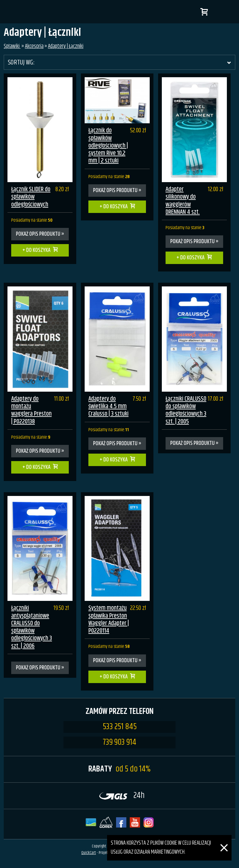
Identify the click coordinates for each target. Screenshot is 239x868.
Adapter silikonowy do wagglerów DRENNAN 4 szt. (183, 201)
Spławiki (12, 46)
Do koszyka (38, 250)
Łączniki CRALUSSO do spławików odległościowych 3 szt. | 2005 (186, 410)
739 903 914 (119, 743)
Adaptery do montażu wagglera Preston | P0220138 (31, 410)
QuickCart (89, 853)
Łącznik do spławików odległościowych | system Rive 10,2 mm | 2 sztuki (108, 146)
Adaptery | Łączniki (66, 46)
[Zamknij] (224, 839)
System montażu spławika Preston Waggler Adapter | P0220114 (109, 620)
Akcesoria (34, 46)
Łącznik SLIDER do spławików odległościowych (31, 197)
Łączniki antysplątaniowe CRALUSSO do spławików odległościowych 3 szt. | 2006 (32, 627)
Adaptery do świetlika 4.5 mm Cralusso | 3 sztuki (108, 407)
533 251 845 (120, 727)
